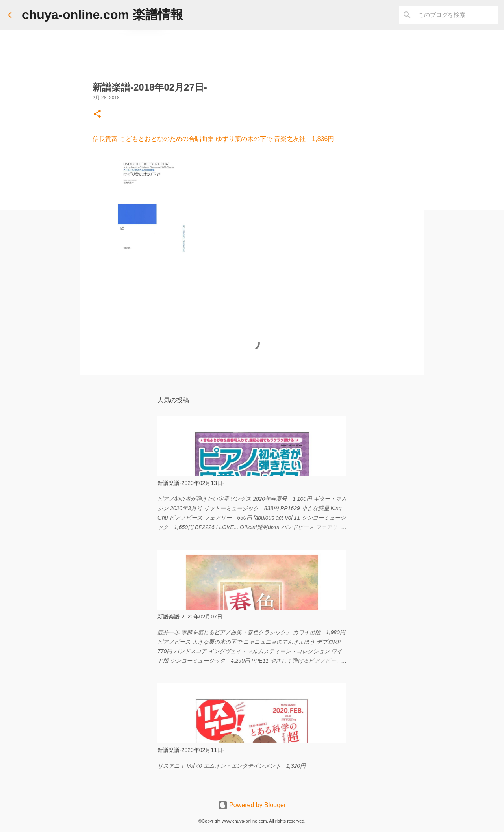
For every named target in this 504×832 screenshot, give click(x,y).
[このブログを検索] (456, 15)
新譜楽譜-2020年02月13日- (191, 483)
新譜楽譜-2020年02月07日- (191, 617)
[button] (97, 115)
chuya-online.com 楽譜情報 (103, 15)
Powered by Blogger (252, 805)
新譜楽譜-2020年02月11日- (191, 750)
